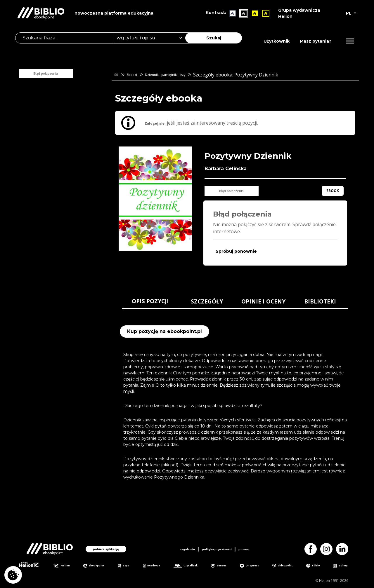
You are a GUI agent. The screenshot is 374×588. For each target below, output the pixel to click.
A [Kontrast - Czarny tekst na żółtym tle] (252, 13)
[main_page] (117, 75)
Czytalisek (191, 566)
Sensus (225, 566)
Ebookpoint (100, 566)
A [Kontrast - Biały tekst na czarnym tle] (241, 13)
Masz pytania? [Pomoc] (316, 41)
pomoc (257, 548)
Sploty (345, 566)
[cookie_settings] (13, 575)
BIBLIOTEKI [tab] (320, 301)
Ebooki (136, 75)
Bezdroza (156, 566)
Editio (319, 566)
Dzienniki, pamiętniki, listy (180, 75)
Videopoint (289, 566)
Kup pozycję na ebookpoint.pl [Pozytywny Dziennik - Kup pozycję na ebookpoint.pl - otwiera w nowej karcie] (165, 331)
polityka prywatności (218, 548)
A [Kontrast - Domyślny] (230, 13)
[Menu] (350, 41)
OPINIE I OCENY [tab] (263, 301)
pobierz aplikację (106, 548)
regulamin (175, 548)
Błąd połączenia (58, 74)
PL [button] (349, 13)
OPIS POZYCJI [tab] (150, 301)
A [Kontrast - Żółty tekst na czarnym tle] (263, 13)
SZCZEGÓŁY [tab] (207, 301)
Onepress (255, 566)
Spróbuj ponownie (236, 251)
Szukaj (214, 38)
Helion (68, 566)
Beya (129, 566)
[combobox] (153, 38)
